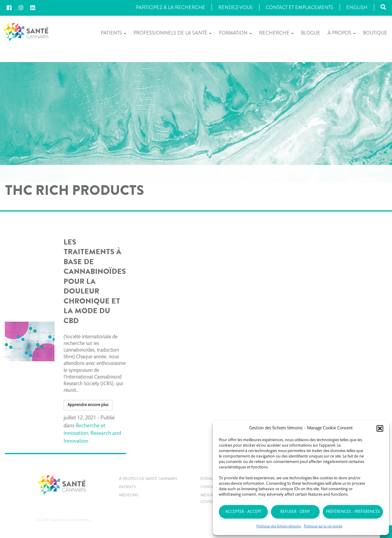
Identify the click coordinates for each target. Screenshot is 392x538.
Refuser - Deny (295, 512)
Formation (235, 33)
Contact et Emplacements (300, 7)
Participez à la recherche (171, 7)
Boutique (375, 33)
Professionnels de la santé (173, 33)
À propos (342, 33)
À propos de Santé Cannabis (148, 479)
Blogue (311, 33)
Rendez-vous (236, 7)
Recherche (276, 33)
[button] (380, 428)
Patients (114, 33)
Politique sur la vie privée (323, 527)
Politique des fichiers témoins (279, 527)
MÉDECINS (128, 495)
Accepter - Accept (243, 512)
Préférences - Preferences (353, 512)
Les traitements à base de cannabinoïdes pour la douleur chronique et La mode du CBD (95, 281)
